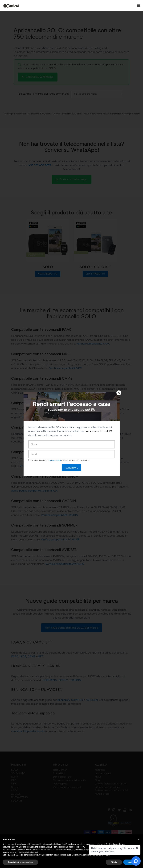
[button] (139, 839)
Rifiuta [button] (114, 862)
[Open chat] (136, 861)
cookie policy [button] (79, 847)
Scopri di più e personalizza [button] (20, 862)
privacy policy (55, 460)
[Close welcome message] (137, 848)
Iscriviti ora (71, 468)
